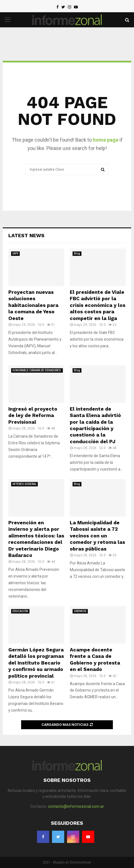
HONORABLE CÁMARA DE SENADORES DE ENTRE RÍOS (37, 371)
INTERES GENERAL (24, 484)
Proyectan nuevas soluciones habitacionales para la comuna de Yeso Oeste (33, 305)
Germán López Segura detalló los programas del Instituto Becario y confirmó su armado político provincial (36, 663)
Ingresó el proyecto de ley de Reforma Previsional (33, 415)
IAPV (15, 254)
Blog (77, 254)
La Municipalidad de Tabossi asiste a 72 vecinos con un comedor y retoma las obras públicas (97, 536)
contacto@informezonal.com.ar (76, 806)
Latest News (26, 235)
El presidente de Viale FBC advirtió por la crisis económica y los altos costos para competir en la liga (98, 305)
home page (106, 140)
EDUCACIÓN (20, 611)
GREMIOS (80, 611)
